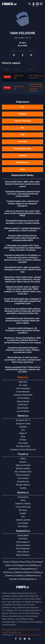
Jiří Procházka (23, 398)
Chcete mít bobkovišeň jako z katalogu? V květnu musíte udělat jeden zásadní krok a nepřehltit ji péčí (22, 301)
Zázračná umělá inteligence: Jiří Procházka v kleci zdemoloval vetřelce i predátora (23, 331)
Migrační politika (23, 469)
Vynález (23, 488)
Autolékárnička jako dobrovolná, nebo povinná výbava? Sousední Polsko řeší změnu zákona (22, 321)
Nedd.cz (20, 572)
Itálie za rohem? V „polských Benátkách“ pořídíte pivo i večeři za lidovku (23, 230)
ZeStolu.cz (35, 565)
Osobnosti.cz (14, 569)
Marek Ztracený (23, 555)
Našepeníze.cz (33, 576)
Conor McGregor (23, 389)
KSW (23, 135)
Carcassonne (23, 497)
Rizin (22, 170)
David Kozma (23, 408)
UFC (22, 107)
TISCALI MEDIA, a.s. (19, 635)
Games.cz (9, 565)
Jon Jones (23, 385)
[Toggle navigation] (41, 4)
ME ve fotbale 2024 (23, 472)
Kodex (5, 633)
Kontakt (12, 633)
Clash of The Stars (22, 121)
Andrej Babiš (23, 536)
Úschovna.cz (9, 572)
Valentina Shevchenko (23, 395)
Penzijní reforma (23, 485)
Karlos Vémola (23, 402)
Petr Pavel (23, 539)
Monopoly (23, 510)
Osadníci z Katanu (23, 504)
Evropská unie (23, 482)
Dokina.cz (11, 576)
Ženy (29, 562)
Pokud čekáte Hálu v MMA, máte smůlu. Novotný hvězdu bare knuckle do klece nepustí (22, 184)
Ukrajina (23, 462)
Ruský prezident (23, 475)
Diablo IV (23, 433)
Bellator (23, 156)
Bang (23, 501)
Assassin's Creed (23, 424)
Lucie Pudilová (23, 411)
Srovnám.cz (15, 579)
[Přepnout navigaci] (33, 4)
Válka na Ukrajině (23, 465)
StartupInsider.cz (29, 579)
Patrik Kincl (23, 405)
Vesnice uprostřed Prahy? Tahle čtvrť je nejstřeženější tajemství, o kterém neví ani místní (22, 370)
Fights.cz (39, 572)
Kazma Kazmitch (23, 546)
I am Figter (22, 142)
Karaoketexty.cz (29, 569)
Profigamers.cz (22, 565)
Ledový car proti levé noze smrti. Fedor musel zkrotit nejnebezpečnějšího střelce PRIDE (22, 214)
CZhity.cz (21, 576)
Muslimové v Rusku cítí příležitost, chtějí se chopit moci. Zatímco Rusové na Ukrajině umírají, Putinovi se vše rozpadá (22, 340)
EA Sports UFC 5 (23, 420)
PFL (22, 128)
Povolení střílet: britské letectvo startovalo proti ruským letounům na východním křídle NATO (22, 238)
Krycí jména (23, 523)
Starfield (23, 427)
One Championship (22, 149)
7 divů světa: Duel (23, 507)
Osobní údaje (33, 630)
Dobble (23, 514)
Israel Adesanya (23, 392)
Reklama (6, 630)
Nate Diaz (23, 382)
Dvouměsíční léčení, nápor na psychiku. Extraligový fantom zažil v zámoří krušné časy (22, 270)
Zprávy (16, 562)
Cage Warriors (23, 163)
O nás (19, 633)
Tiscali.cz (7, 562)
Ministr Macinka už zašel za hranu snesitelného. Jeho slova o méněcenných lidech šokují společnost (22, 360)
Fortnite (23, 440)
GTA (23, 430)
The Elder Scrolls (23, 447)
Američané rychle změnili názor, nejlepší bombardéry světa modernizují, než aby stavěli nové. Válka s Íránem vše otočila (22, 280)
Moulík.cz (29, 572)
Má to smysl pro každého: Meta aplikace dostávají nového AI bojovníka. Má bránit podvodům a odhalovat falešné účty (22, 311)
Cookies (22, 630)
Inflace (23, 459)
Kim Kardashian (23, 549)
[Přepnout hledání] (30, 4)
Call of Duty (23, 443)
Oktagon (22, 114)
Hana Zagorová (23, 542)
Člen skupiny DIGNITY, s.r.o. (34, 635)
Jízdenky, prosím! (23, 520)
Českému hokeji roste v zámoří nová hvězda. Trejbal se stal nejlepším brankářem (23, 204)
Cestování (38, 562)
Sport (23, 562)
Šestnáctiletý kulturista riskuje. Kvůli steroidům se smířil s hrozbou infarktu (23, 222)
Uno (23, 517)
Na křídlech (23, 527)
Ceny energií (23, 478)
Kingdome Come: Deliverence (23, 450)
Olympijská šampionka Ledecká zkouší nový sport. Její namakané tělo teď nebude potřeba (22, 194)
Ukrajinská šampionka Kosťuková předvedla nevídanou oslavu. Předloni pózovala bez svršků (23, 350)
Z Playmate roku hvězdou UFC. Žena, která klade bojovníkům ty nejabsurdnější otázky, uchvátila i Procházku (23, 248)
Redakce (14, 630)
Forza (23, 437)
